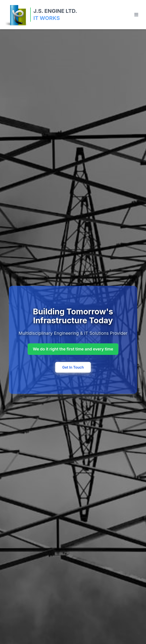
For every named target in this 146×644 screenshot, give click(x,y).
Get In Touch (73, 367)
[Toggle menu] (136, 15)
